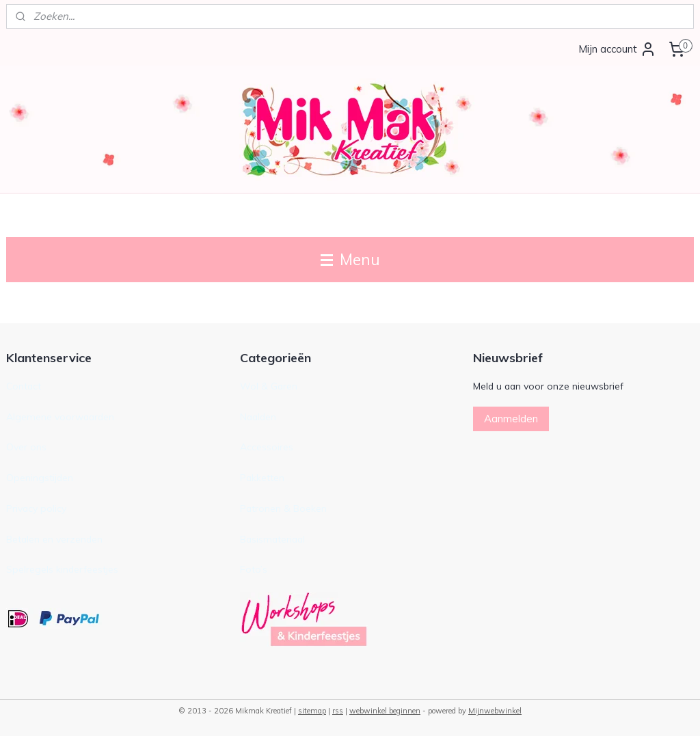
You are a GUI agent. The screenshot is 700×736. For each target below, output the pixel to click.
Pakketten (262, 477)
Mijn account (617, 49)
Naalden (258, 417)
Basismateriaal (272, 539)
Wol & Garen (269, 386)
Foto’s (254, 569)
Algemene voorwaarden (60, 417)
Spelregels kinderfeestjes (62, 569)
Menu (350, 259)
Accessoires (267, 447)
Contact (24, 386)
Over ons (26, 447)
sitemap (312, 711)
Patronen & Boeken (283, 508)
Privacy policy (36, 508)
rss (338, 711)
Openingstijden (40, 477)
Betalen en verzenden (54, 539)
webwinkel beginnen (385, 711)
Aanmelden (511, 419)
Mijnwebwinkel (495, 711)
